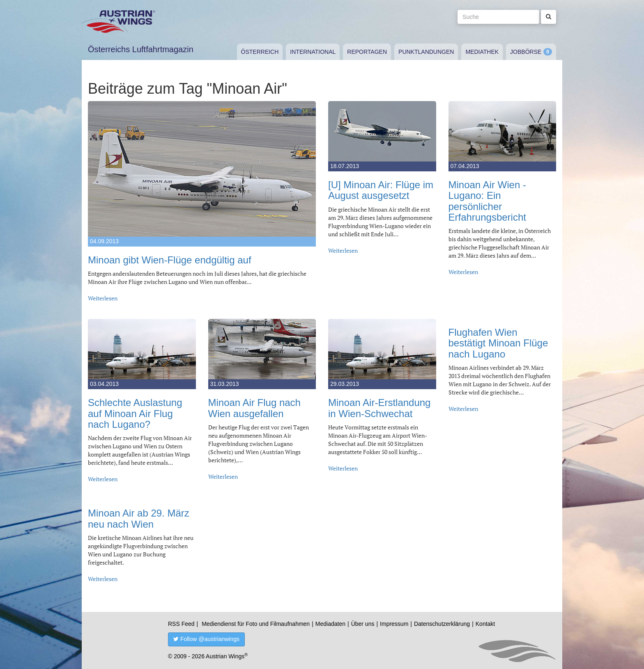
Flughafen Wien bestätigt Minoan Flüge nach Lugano (498, 343)
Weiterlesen (103, 298)
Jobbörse (526, 52)
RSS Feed (181, 624)
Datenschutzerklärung (442, 624)
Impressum (394, 624)
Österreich (260, 52)
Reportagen (367, 52)
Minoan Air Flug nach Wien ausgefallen (254, 408)
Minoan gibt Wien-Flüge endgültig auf (170, 260)
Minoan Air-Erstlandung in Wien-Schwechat (379, 408)
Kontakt (485, 624)
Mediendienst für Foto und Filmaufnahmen (256, 624)
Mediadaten (330, 624)
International (313, 52)
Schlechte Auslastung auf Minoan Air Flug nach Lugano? (135, 413)
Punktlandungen (426, 52)
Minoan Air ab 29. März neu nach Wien (139, 518)
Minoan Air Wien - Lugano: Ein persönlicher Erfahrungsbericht (487, 201)
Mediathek (482, 52)
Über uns (363, 624)
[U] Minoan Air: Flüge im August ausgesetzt (381, 190)
